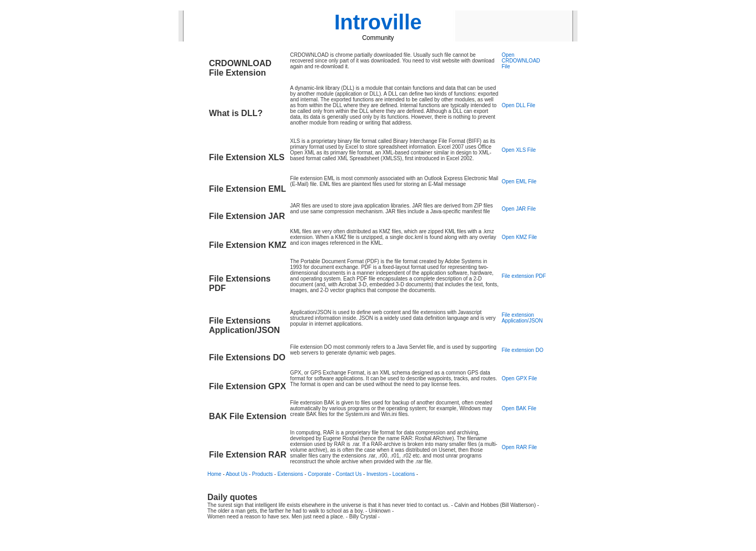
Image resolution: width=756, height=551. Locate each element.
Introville (378, 22)
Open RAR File (519, 447)
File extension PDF (523, 276)
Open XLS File (518, 150)
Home (214, 474)
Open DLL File (518, 105)
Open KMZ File (519, 237)
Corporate (319, 474)
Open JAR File (518, 209)
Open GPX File (519, 378)
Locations (403, 474)
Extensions (290, 474)
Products (262, 474)
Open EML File (519, 181)
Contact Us (349, 474)
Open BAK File (519, 408)
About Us (237, 474)
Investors (377, 474)
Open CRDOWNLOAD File (521, 61)
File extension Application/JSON (522, 318)
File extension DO (522, 350)
